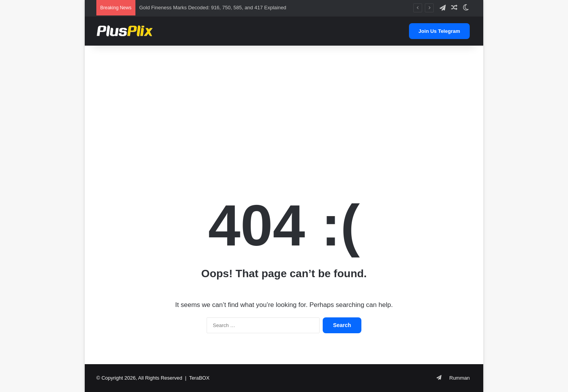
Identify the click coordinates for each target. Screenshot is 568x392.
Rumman (459, 378)
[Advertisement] (284, 107)
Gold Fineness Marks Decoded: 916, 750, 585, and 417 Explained (213, 8)
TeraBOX (199, 378)
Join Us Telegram (439, 31)
